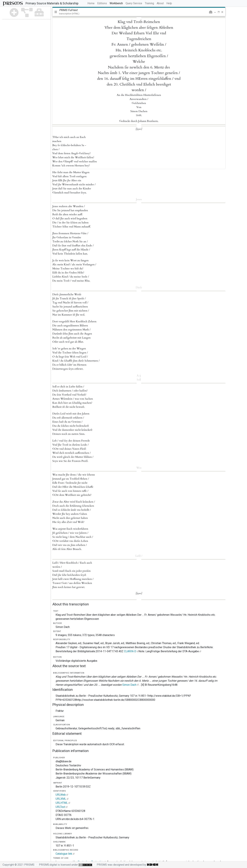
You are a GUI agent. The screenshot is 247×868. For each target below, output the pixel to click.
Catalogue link (64, 854)
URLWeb (61, 795)
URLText (60, 807)
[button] (211, 12)
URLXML (61, 799)
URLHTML (62, 803)
